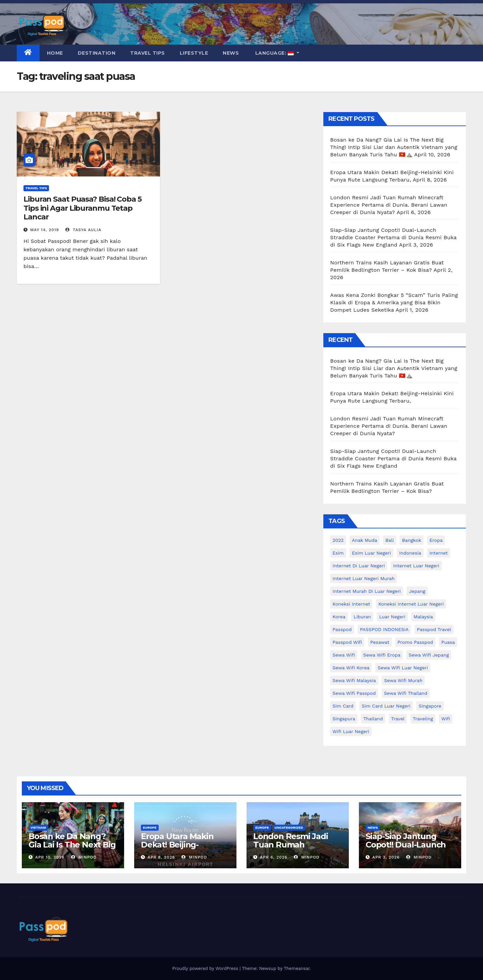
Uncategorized (289, 828)
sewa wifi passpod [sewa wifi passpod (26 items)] (354, 693)
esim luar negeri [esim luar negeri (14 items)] (371, 553)
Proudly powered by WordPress (206, 968)
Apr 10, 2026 (50, 857)
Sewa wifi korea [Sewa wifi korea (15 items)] (351, 668)
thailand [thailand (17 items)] (373, 719)
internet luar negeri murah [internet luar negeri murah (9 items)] (363, 578)
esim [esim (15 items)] (338, 553)
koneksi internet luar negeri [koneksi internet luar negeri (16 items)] (411, 604)
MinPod (84, 857)
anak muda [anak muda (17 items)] (364, 540)
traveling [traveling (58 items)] (423, 719)
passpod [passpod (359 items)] (342, 629)
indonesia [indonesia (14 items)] (410, 553)
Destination (97, 53)
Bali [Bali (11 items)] (390, 540)
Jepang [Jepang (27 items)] (417, 591)
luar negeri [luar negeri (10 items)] (392, 617)
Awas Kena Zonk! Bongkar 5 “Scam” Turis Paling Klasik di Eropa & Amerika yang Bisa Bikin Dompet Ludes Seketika (394, 302)
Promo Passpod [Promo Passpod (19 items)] (415, 642)
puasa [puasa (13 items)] (448, 642)
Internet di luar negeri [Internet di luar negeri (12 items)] (359, 566)
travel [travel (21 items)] (398, 719)
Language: (274, 53)
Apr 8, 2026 (161, 857)
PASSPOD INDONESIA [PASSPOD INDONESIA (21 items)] (384, 629)
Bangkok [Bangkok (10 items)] (411, 540)
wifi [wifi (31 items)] (445, 719)
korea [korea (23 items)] (339, 617)
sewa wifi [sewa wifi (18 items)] (344, 655)
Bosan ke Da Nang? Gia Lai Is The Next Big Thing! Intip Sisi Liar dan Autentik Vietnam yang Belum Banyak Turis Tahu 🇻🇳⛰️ (394, 147)
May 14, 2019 (45, 230)
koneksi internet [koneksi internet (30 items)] (351, 604)
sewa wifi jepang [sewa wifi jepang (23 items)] (429, 655)
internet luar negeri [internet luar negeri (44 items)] (416, 566)
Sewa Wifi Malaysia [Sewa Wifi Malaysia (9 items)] (354, 680)
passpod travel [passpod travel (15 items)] (434, 629)
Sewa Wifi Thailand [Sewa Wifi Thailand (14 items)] (406, 693)
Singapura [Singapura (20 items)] (344, 719)
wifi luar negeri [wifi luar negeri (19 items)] (351, 731)
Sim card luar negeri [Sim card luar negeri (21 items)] (386, 706)
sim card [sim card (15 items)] (343, 706)
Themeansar (297, 968)
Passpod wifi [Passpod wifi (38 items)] (347, 642)
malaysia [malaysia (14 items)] (423, 617)
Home (55, 53)
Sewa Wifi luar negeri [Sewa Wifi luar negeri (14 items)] (403, 668)
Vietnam (38, 828)
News (231, 53)
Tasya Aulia (83, 230)
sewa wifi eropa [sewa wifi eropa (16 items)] (382, 655)
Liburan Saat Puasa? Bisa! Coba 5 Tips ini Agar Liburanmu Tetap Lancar (83, 208)
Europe (150, 828)
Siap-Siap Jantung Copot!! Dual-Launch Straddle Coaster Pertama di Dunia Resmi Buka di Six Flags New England (393, 237)
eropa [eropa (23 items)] (436, 540)
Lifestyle (194, 53)
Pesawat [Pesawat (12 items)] (380, 642)
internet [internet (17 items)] (439, 553)
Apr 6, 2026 (274, 857)
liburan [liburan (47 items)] (362, 617)
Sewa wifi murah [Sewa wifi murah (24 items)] (403, 680)
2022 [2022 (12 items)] (338, 540)
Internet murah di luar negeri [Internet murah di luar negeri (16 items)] (367, 591)
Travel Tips (148, 53)
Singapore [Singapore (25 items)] (430, 706)
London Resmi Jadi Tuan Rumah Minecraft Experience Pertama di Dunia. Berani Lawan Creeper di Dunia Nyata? (389, 205)
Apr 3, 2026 (386, 857)
